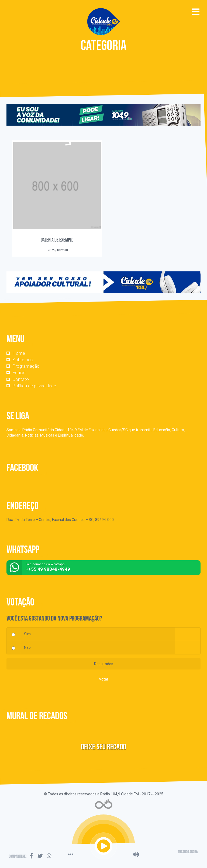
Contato (21, 379)
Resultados (104, 664)
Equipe (19, 373)
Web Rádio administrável (104, 804)
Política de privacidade (34, 386)
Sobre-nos (23, 360)
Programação (26, 366)
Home (19, 353)
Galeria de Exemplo (57, 240)
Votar (104, 679)
